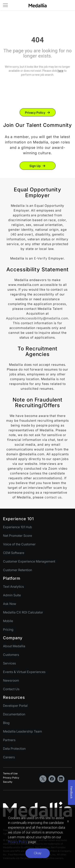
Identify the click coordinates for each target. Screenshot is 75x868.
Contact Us (11, 689)
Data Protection (14, 749)
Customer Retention (17, 570)
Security (8, 782)
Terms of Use (10, 773)
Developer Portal (15, 706)
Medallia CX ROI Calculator (23, 612)
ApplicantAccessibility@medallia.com (37, 318)
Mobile (8, 621)
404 (37, 40)
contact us (53, 497)
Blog (6, 723)
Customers (11, 655)
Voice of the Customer (19, 544)
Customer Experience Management (29, 561)
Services (9, 663)
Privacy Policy (35, 113)
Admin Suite (12, 595)
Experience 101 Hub (17, 527)
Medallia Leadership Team (22, 731)
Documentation (14, 714)
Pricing (8, 629)
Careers (9, 757)
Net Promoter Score (17, 536)
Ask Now (10, 604)
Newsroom (11, 680)
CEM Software (14, 553)
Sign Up (35, 166)
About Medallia (14, 646)
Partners (9, 740)
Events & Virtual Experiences (24, 672)
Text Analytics (13, 587)
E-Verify (41, 258)
